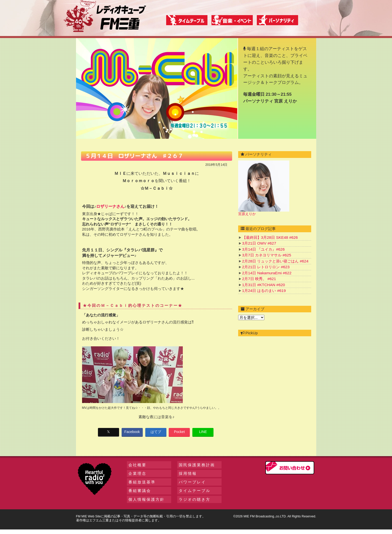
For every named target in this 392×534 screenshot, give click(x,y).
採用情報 (188, 473)
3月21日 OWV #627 (259, 243)
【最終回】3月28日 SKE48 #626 (270, 237)
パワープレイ (192, 482)
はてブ (156, 432)
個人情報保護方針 (147, 499)
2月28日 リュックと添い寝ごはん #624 (275, 261)
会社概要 (137, 465)
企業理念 (137, 473)
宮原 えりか (286, 101)
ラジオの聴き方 (195, 499)
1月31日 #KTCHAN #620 (264, 285)
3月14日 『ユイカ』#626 (263, 249)
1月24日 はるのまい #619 (264, 291)
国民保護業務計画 (197, 465)
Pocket (179, 432)
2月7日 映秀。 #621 (259, 279)
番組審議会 (140, 491)
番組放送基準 (142, 482)
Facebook (132, 432)
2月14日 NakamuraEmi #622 (267, 273)
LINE (203, 432)
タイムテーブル (195, 491)
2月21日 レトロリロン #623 (266, 267)
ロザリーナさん (110, 206)
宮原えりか (247, 214)
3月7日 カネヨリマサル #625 (267, 255)
